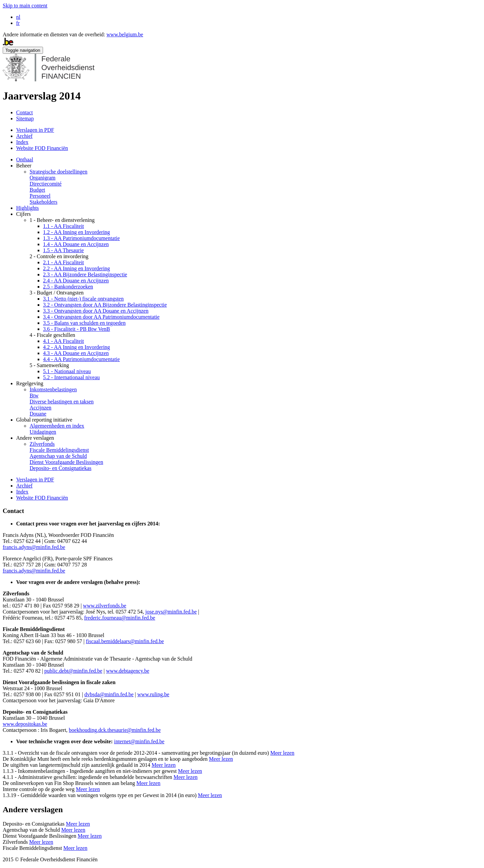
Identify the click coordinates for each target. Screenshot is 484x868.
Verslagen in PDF (35, 130)
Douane (38, 414)
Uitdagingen (43, 432)
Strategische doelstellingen (58, 172)
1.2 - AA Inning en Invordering (76, 232)
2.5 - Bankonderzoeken (68, 287)
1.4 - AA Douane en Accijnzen (76, 244)
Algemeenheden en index (57, 426)
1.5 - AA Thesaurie (63, 250)
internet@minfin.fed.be (139, 741)
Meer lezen (282, 753)
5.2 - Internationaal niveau (71, 377)
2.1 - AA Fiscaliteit (64, 262)
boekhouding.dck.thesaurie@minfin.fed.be (115, 730)
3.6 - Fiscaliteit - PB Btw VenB (76, 329)
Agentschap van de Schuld (58, 456)
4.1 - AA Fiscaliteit (64, 341)
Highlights (28, 208)
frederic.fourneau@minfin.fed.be (120, 618)
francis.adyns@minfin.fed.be (34, 547)
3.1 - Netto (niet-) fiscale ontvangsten (83, 299)
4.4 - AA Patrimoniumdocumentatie (81, 359)
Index (22, 142)
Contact (25, 112)
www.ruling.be (153, 694)
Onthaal (25, 160)
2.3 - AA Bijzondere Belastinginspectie (85, 274)
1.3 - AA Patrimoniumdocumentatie (81, 238)
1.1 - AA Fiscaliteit (64, 226)
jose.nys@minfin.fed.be (171, 612)
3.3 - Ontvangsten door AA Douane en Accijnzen (96, 311)
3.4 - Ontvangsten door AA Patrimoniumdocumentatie (101, 317)
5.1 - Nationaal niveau (67, 371)
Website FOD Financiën (42, 148)
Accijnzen (41, 408)
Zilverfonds (42, 444)
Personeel (40, 196)
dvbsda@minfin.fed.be (109, 694)
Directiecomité (46, 184)
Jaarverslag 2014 (42, 96)
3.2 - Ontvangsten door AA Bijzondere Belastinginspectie (105, 305)
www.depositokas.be (25, 724)
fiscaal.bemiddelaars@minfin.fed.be (125, 641)
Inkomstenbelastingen (53, 389)
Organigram (43, 178)
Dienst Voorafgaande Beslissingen (66, 462)
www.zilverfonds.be (105, 606)
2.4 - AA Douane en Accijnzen (76, 281)
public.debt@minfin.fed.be (73, 671)
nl (18, 17)
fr (18, 23)
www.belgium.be (125, 34)
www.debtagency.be (128, 671)
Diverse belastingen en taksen (62, 402)
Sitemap (25, 119)
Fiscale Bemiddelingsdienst (59, 450)
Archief (24, 136)
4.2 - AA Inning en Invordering (76, 347)
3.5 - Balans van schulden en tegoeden (84, 323)
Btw (34, 396)
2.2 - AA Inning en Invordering (76, 268)
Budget (37, 190)
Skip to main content (25, 6)
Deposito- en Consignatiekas (61, 468)
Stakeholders (44, 202)
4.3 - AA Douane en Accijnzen (76, 353)
